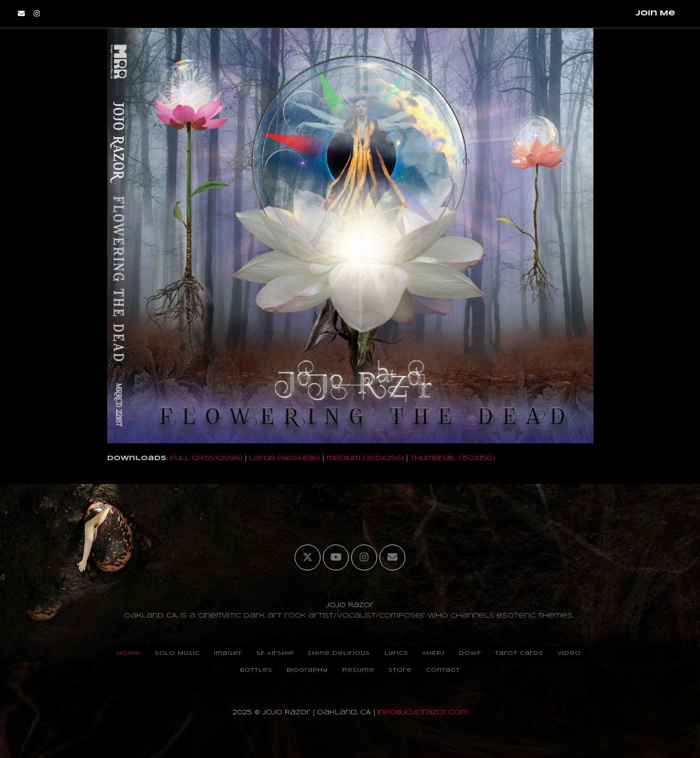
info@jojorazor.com (423, 713)
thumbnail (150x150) (453, 458)
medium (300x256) (365, 458)
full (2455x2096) (206, 458)
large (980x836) (285, 458)
